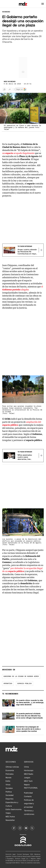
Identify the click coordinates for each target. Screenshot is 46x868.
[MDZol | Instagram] (20, 828)
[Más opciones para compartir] (10, 89)
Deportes (10, 799)
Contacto (28, 796)
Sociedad (6, 12)
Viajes (8, 813)
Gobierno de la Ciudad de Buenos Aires (21, 676)
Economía (10, 770)
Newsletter (10, 820)
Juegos (27, 778)
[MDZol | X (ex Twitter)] (32, 828)
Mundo (8, 778)
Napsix (27, 785)
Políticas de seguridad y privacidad (29, 804)
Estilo (8, 781)
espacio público (24, 684)
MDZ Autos (10, 817)
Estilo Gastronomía (13, 809)
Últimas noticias (12, 767)
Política (9, 792)
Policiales (10, 774)
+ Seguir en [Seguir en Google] (20, 89)
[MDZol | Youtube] (26, 828)
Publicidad (28, 793)
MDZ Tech (28, 781)
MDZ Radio (29, 774)
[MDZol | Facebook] (14, 828)
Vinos (8, 785)
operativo (8, 684)
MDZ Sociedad (10, 82)
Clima (26, 767)
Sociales (9, 788)
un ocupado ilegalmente (18, 153)
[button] (43, 4)
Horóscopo (29, 770)
